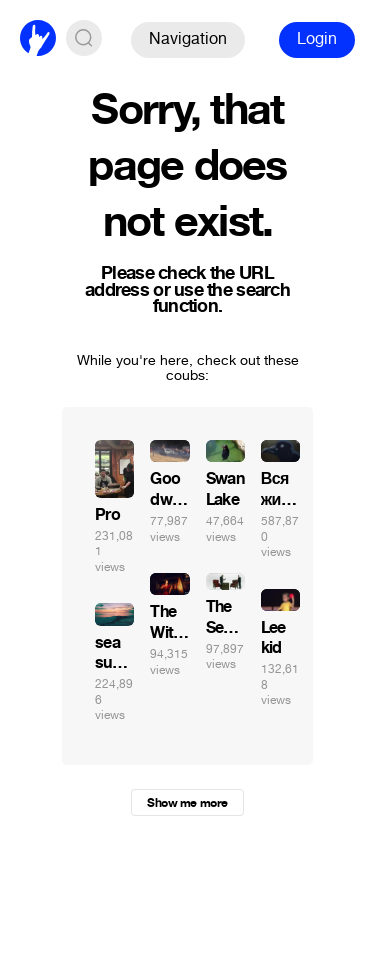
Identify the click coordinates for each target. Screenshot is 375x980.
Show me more (187, 803)
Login (317, 38)
